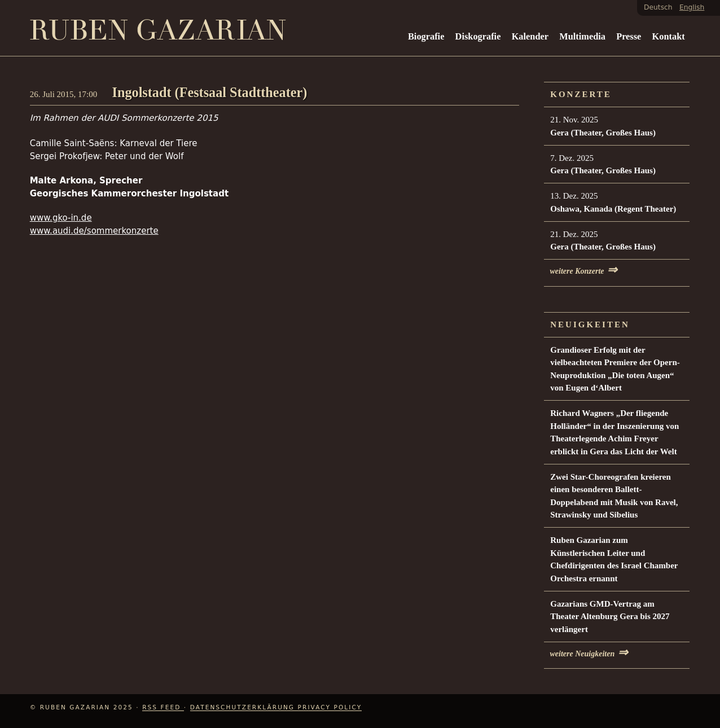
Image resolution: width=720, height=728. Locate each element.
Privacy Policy (330, 707)
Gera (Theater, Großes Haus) (603, 133)
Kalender (530, 36)
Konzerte (581, 94)
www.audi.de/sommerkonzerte (94, 231)
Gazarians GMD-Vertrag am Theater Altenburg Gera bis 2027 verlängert (610, 617)
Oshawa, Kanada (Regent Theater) (613, 209)
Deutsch (658, 7)
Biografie (426, 36)
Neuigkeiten (590, 324)
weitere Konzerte (583, 271)
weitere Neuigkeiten (589, 654)
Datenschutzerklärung (244, 707)
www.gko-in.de (61, 218)
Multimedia (582, 36)
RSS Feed (163, 707)
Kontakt (669, 36)
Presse (629, 36)
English (692, 7)
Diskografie (478, 36)
